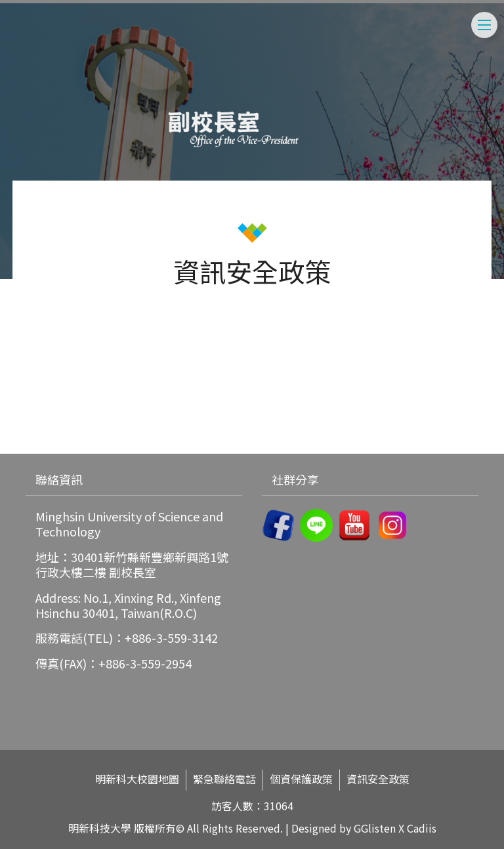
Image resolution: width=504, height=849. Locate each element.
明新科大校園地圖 (137, 779)
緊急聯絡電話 (224, 779)
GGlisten (375, 828)
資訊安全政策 (378, 779)
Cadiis (422, 828)
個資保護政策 (301, 779)
